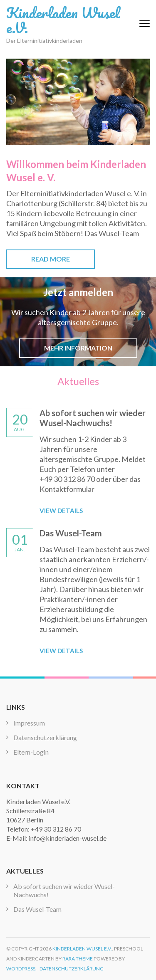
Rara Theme (78, 959)
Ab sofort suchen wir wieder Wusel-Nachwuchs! (93, 418)
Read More (51, 259)
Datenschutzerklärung (45, 737)
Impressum (29, 723)
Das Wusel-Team (71, 533)
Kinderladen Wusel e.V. (63, 20)
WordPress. (21, 969)
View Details (61, 511)
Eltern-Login (31, 752)
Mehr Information (78, 348)
